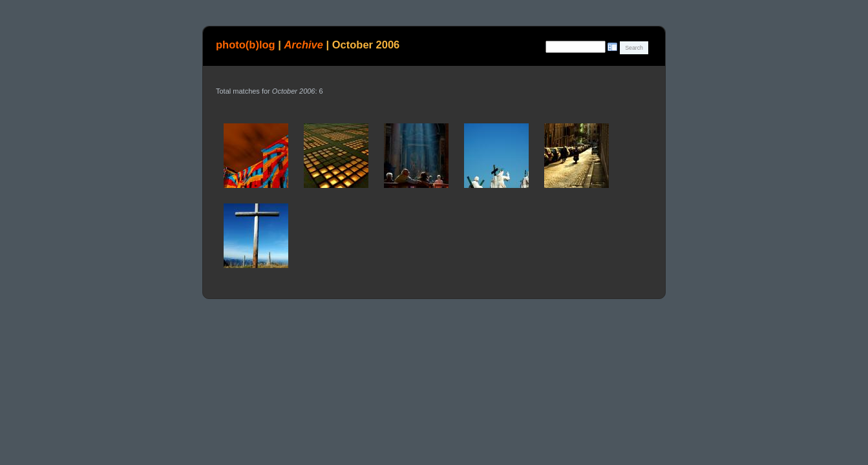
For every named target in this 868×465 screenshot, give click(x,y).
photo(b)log (246, 45)
